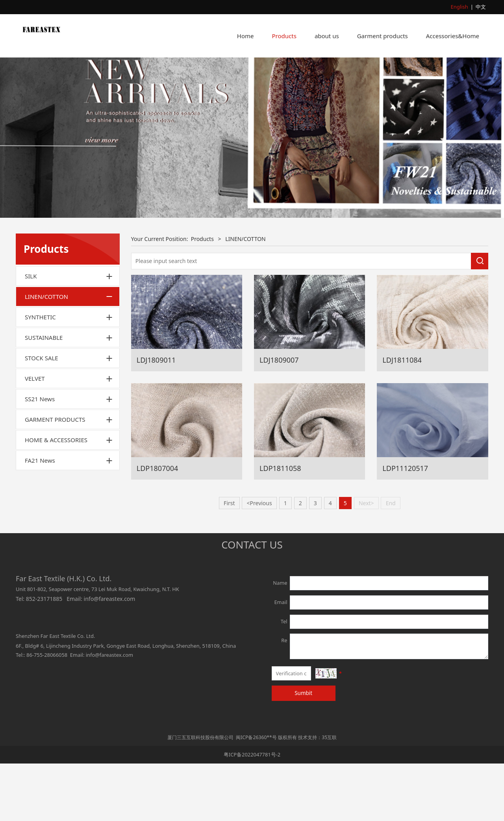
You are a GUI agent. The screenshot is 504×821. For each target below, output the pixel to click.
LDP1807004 (157, 525)
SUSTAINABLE (44, 395)
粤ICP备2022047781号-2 (252, 812)
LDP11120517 (405, 525)
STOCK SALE (42, 415)
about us (327, 36)
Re (284, 698)
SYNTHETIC (40, 374)
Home (246, 36)
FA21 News (40, 518)
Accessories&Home (453, 36)
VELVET (35, 436)
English (460, 7)
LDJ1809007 (279, 417)
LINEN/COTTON (46, 354)
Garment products (383, 36)
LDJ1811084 (402, 417)
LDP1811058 (280, 525)
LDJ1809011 (156, 417)
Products (284, 36)
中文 (481, 7)
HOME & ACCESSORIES (56, 497)
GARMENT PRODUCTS (55, 477)
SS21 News (40, 456)
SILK (31, 334)
